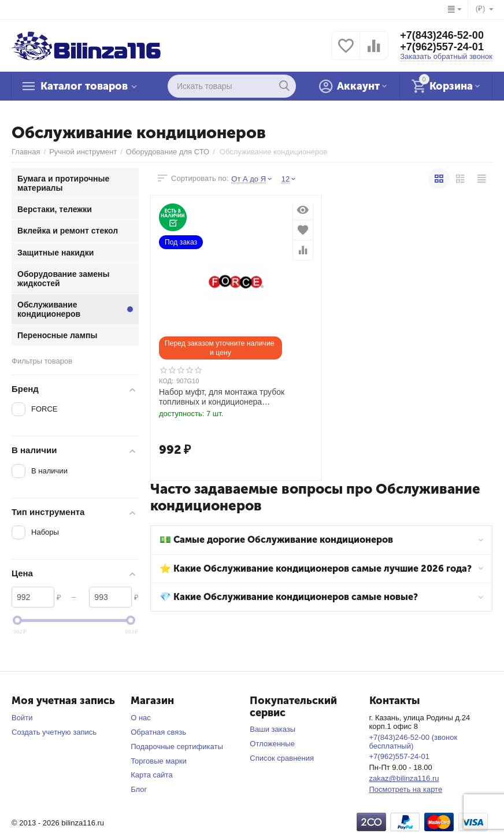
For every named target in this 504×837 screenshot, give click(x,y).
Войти (22, 718)
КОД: (166, 381)
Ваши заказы (273, 729)
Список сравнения (282, 758)
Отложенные (272, 744)
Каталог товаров (84, 86)
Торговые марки (159, 761)
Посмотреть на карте (406, 789)
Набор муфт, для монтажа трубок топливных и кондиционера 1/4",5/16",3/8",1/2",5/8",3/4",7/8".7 (222, 397)
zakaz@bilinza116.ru (404, 778)
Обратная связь (158, 732)
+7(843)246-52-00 (442, 35)
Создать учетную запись (54, 732)
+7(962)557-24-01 (442, 47)
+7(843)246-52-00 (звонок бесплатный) (414, 742)
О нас (141, 718)
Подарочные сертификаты (177, 747)
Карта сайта (152, 775)
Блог (139, 789)
